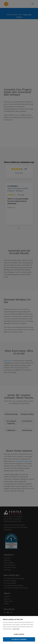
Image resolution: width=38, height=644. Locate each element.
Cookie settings (19, 634)
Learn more (16, 629)
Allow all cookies (19, 639)
